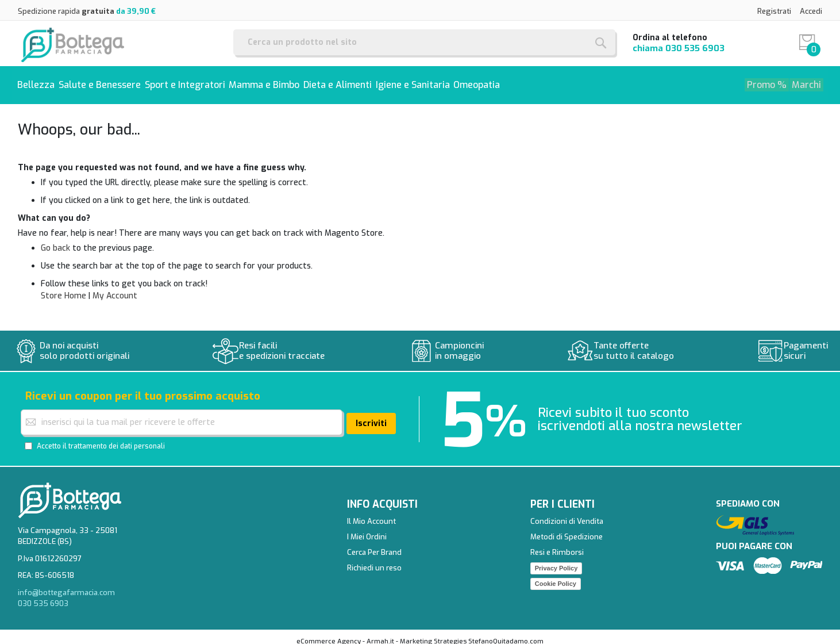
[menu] (420, 81)
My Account (115, 288)
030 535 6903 (695, 48)
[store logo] (72, 44)
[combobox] (424, 42)
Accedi (811, 11)
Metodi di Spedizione (567, 529)
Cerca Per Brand (374, 544)
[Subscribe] (371, 415)
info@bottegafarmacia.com (66, 584)
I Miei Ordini (367, 529)
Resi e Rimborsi (557, 544)
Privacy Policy (556, 560)
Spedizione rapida (87, 11)
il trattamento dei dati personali (114, 438)
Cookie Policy (556, 576)
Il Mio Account (371, 513)
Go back (55, 241)
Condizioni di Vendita (567, 513)
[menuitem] (39, 81)
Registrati (774, 11)
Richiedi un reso (374, 560)
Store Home (63, 288)
